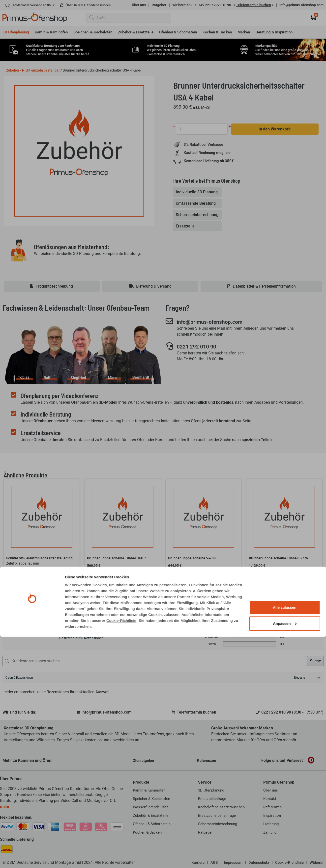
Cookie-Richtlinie (121, 852)
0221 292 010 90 (200, 347)
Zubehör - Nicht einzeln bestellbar (33, 70)
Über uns (139, 5)
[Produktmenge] (202, 129)
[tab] (198, 192)
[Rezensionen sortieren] (306, 678)
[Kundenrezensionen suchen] (154, 661)
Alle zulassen (284, 839)
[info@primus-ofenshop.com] (169, 321)
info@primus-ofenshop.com (301, 5)
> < (253, 5)
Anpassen (285, 855)
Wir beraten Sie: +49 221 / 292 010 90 (202, 5)
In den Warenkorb (275, 129)
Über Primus (11, 779)
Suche (315, 661)
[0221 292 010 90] (169, 346)
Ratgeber (159, 5)
